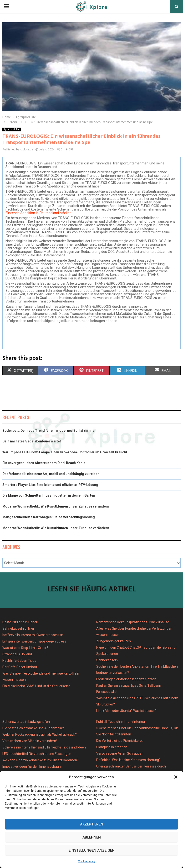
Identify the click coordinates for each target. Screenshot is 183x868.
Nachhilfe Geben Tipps (19, 661)
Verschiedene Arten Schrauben (120, 753)
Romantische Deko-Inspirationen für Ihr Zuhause (133, 622)
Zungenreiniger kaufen (114, 641)
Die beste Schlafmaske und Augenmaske (33, 728)
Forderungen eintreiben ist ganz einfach (126, 679)
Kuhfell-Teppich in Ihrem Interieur (121, 722)
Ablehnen (92, 837)
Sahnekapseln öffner (18, 628)
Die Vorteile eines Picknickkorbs (120, 741)
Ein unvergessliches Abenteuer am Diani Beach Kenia (44, 463)
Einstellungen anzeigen (92, 850)
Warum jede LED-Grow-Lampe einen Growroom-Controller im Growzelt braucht (65, 452)
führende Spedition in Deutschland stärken (38, 213)
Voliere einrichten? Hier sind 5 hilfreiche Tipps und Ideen (44, 747)
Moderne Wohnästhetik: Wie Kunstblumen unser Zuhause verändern (56, 506)
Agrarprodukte (12, 129)
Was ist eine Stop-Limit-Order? (25, 648)
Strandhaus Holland (17, 654)
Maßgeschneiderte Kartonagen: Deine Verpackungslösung (49, 517)
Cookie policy (87, 861)
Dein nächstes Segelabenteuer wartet (32, 441)
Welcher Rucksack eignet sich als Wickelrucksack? (40, 734)
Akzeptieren (92, 824)
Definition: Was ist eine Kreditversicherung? (128, 760)
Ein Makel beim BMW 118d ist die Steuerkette (36, 686)
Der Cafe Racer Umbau (20, 667)
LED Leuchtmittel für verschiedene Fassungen (37, 754)
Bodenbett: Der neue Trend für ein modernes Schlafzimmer (49, 431)
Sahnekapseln (107, 660)
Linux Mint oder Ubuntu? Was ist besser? (126, 711)
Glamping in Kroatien (112, 747)
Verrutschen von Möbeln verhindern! (30, 741)
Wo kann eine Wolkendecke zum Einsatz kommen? (41, 760)
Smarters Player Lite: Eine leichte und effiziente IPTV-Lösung (50, 485)
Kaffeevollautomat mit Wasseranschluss (33, 635)
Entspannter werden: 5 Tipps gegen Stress (34, 641)
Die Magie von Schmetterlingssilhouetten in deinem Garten (49, 495)
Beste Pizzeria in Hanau (20, 622)
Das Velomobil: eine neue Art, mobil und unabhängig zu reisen (51, 474)
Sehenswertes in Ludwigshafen (26, 722)
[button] (176, 777)
